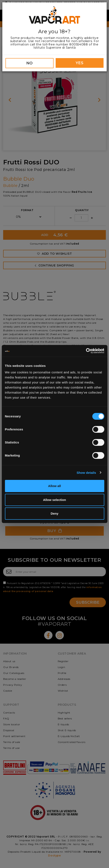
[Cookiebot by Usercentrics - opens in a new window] (86, 351)
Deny (54, 513)
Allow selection (54, 500)
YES (80, 63)
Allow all (54, 486)
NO (30, 63)
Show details (86, 473)
